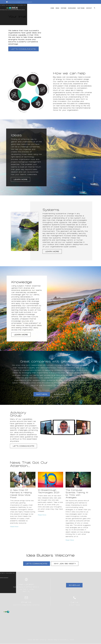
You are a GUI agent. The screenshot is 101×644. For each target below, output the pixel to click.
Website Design (53, 640)
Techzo (72, 640)
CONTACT (89, 8)
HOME (52, 8)
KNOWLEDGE (72, 8)
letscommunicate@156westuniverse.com (19, 2)
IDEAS (57, 8)
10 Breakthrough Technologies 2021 (49, 491)
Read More (14, 527)
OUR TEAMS (81, 8)
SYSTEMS (64, 8)
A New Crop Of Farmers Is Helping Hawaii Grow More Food (21, 494)
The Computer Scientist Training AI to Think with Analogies (77, 494)
